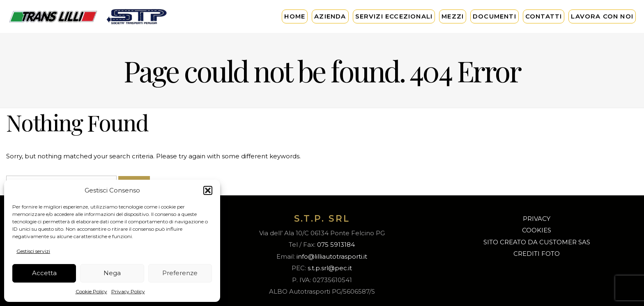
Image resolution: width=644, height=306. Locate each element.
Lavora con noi (602, 16)
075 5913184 (336, 245)
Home (295, 16)
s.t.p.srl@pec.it (330, 268)
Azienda (330, 16)
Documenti (494, 16)
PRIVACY (537, 219)
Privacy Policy (128, 291)
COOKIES (537, 230)
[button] (208, 190)
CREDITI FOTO (537, 254)
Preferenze (180, 273)
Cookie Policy (91, 291)
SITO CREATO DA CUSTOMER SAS (537, 242)
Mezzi (453, 16)
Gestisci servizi (33, 251)
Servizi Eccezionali (394, 16)
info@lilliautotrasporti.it (332, 256)
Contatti (544, 16)
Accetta (44, 273)
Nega (112, 273)
